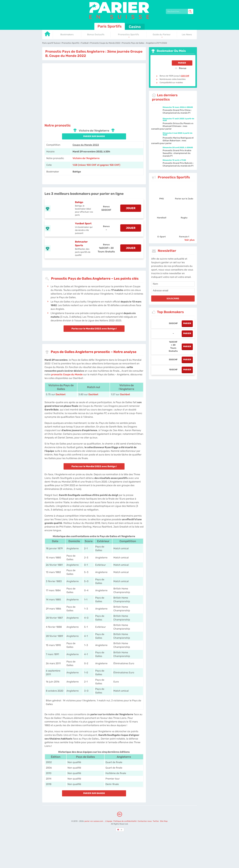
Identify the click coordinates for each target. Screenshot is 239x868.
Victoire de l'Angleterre (86, 158)
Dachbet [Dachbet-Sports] (61, 394)
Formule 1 (184, 237)
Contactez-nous (145, 821)
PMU (162, 199)
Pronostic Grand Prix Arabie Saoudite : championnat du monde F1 (177, 153)
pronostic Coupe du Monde (67, 374)
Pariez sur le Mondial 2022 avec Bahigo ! (94, 329)
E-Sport (162, 237)
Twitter (156, 821)
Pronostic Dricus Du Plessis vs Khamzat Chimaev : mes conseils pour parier (172, 126)
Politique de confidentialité (125, 821)
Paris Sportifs (110, 26)
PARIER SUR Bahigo (94, 136)
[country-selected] (118, 830)
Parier (182, 63)
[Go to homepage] (48, 35)
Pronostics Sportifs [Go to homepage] (128, 35)
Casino (135, 27)
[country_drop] (122, 830)
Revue (181, 68)
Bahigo (79, 202)
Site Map (164, 821)
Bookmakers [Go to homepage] (67, 35)
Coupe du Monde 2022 (86, 145)
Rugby (184, 218)
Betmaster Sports (81, 244)
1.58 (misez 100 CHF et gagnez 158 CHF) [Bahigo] (96, 165)
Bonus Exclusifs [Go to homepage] (96, 35)
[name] (173, 284)
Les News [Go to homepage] (187, 35)
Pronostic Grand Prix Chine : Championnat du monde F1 (177, 112)
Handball (162, 218)
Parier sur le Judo (184, 199)
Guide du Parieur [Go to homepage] (162, 35)
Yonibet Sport (83, 223)
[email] (173, 291)
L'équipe (109, 821)
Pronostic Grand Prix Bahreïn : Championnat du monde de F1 (178, 164)
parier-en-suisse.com (94, 821)
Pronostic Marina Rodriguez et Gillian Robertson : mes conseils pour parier (172, 141)
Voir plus (190, 240)
